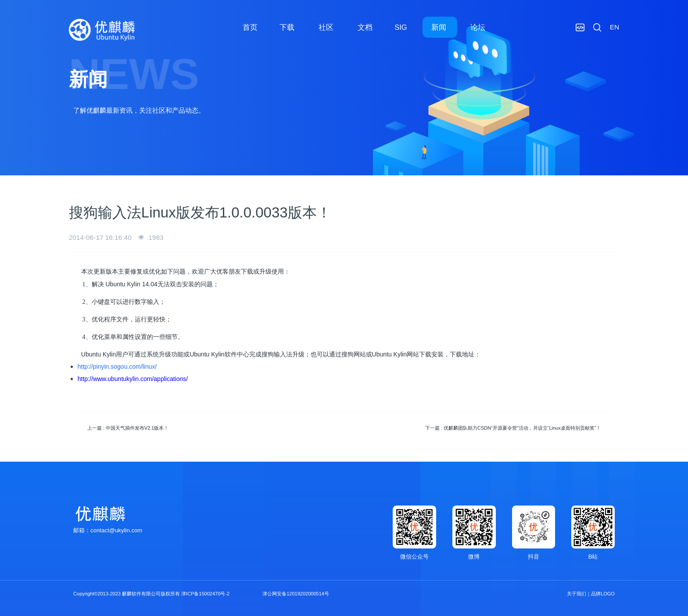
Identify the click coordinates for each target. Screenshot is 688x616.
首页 (250, 27)
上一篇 (128, 428)
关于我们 (577, 594)
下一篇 (513, 428)
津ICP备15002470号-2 (205, 594)
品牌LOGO (603, 594)
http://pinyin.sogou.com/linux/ (117, 367)
